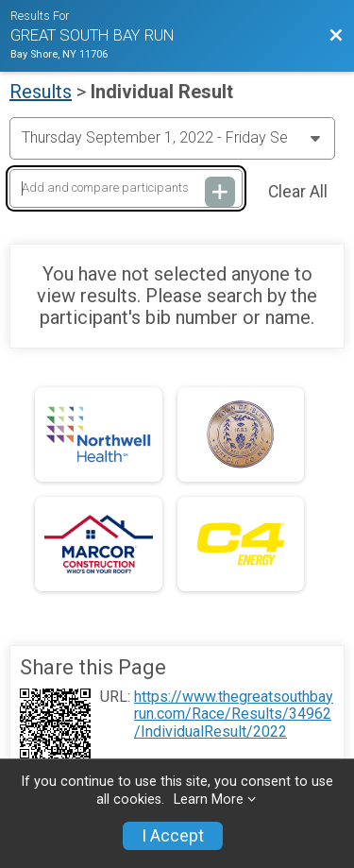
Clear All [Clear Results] (298, 192)
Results (41, 92)
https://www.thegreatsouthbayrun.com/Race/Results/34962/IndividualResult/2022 (234, 715)
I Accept (173, 836)
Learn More (209, 800)
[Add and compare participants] (126, 188)
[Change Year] (172, 138)
